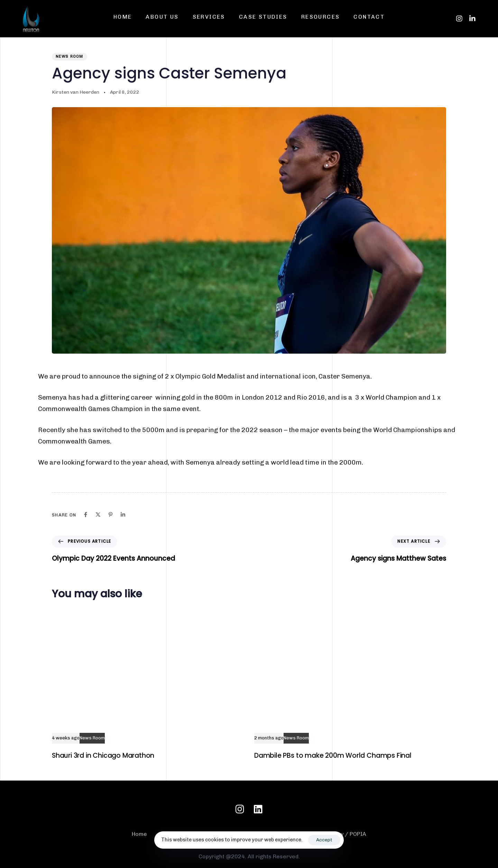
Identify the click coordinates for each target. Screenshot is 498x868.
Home (123, 17)
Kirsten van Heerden (76, 92)
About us (162, 17)
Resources (321, 17)
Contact (369, 17)
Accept (324, 840)
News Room (70, 57)
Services (209, 17)
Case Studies (263, 17)
